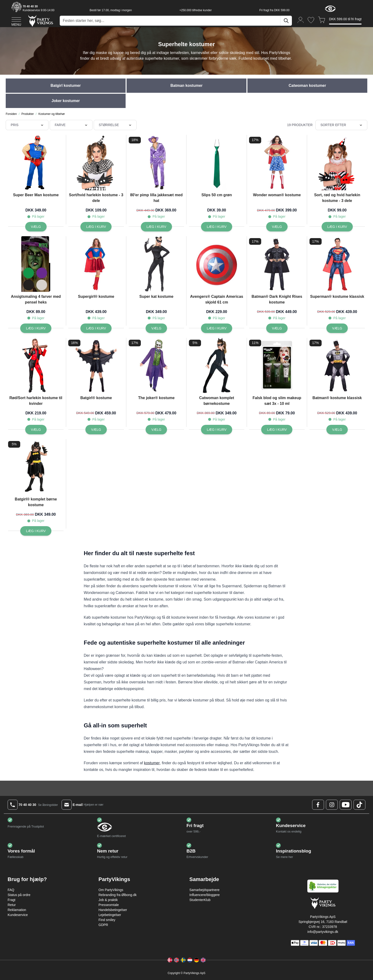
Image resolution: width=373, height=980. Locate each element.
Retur (12, 905)
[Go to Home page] (40, 21)
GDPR (103, 925)
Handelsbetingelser (113, 910)
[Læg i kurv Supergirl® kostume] (96, 328)
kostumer (152, 763)
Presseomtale (109, 905)
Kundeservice (18, 915)
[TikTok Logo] (359, 805)
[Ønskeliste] (311, 20)
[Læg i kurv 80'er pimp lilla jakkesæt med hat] (156, 227)
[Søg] (286, 21)
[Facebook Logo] (318, 805)
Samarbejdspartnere (204, 890)
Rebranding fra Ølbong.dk (118, 895)
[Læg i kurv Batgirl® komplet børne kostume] (36, 531)
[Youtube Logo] (346, 805)
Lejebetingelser (110, 915)
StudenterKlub (200, 900)
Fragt (12, 900)
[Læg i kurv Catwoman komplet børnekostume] (217, 430)
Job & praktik (108, 900)
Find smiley (107, 920)
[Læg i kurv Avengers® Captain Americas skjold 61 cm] (217, 328)
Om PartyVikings (111, 890)
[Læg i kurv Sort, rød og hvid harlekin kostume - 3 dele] (337, 227)
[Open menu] (16, 21)
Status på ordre (19, 895)
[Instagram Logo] (332, 805)
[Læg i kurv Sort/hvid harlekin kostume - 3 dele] (96, 227)
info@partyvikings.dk (323, 932)
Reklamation (17, 910)
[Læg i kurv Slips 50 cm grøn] (217, 227)
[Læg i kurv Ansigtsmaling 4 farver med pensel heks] (36, 328)
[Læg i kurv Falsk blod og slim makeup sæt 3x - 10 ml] (277, 430)
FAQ (11, 890)
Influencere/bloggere (205, 895)
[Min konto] (301, 20)
